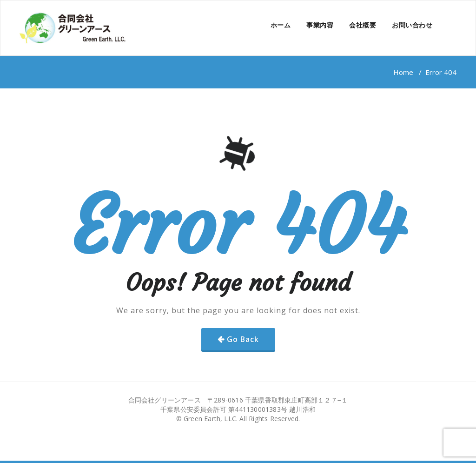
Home (403, 72)
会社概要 (363, 25)
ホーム (281, 25)
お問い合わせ (412, 25)
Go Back (243, 339)
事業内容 (320, 25)
